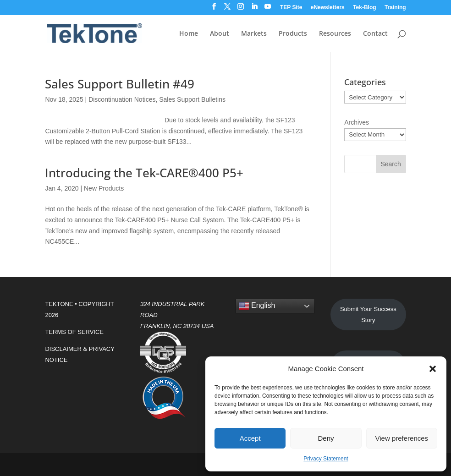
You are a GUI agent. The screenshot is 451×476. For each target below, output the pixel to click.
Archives (357, 122)
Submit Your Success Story (368, 315)
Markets (254, 34)
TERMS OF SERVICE (74, 332)
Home (189, 34)
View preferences (402, 438)
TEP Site (291, 8)
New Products (104, 188)
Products (293, 34)
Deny (326, 438)
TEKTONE (59, 304)
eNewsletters (328, 8)
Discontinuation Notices (122, 99)
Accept (250, 438)
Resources (335, 34)
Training (395, 8)
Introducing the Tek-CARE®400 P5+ (144, 173)
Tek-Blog (364, 8)
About (220, 34)
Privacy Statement (326, 459)
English (257, 306)
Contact (375, 34)
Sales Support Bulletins (192, 99)
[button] (433, 369)
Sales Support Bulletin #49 (120, 84)
